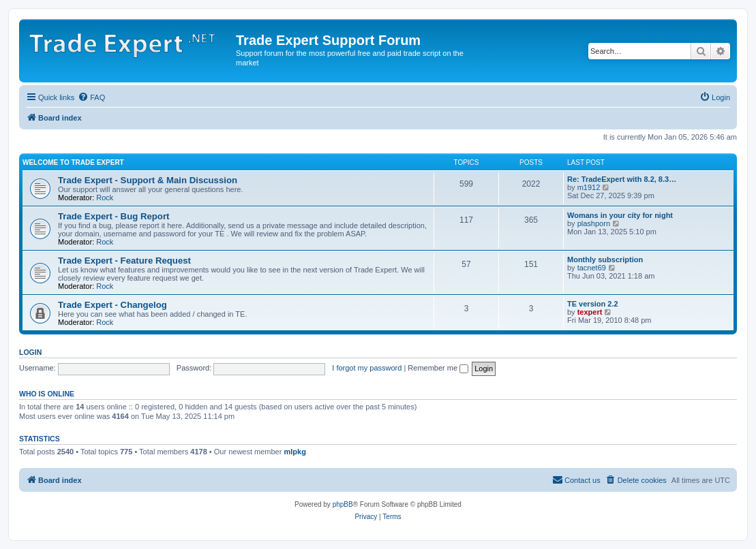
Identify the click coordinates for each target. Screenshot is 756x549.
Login (30, 352)
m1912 (589, 187)
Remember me (438, 368)
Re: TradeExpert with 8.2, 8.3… (622, 179)
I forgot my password (367, 368)
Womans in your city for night (620, 215)
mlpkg (294, 452)
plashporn (594, 223)
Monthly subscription (605, 260)
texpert (590, 312)
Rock (105, 198)
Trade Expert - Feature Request (124, 261)
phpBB (343, 504)
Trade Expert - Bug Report (114, 216)
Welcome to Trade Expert (73, 162)
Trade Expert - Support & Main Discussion (148, 180)
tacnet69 (592, 268)
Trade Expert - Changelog (112, 305)
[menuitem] (91, 97)
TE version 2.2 (593, 304)
